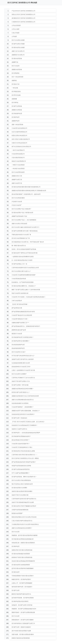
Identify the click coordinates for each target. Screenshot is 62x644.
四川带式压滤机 (16, 95)
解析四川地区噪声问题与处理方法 (21, 594)
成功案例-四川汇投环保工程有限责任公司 (23, 18)
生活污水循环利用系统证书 (19, 132)
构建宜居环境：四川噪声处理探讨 (21, 579)
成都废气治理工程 (17, 180)
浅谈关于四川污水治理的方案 (20, 495)
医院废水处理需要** (17, 513)
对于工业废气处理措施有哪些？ (21, 473)
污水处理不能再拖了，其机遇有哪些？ (23, 407)
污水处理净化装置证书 (18, 154)
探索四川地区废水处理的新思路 (21, 638)
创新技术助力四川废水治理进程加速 (22, 550)
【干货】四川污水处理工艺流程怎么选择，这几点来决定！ (28, 422)
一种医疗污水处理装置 (18, 165)
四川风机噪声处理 (17, 114)
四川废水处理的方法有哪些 (19, 488)
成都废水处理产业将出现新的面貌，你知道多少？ (26, 411)
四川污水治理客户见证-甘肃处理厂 (22, 209)
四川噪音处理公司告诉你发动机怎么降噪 (23, 451)
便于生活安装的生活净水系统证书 (21, 147)
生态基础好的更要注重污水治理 (21, 363)
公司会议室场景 (16, 25)
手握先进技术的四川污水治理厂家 (21, 235)
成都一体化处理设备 (17, 125)
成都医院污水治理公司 (18, 55)
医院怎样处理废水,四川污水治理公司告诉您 (24, 517)
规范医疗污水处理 (17, 334)
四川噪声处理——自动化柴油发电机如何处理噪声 (26, 433)
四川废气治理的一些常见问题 (20, 385)
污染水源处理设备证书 (18, 158)
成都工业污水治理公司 (18, 51)
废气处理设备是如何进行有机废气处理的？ (24, 462)
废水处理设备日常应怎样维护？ (21, 440)
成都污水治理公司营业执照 (19, 224)
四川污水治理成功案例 (18, 198)
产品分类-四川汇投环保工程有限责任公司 (23, 11)
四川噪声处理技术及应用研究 (20, 601)
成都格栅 (14, 99)
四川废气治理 (15, 590)
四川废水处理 (15, 572)
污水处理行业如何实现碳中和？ (21, 444)
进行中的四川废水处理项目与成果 (21, 631)
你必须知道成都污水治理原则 (20, 403)
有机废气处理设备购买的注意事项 (21, 466)
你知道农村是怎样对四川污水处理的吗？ (23, 414)
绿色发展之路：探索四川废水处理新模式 (23, 543)
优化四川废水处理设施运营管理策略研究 (23, 561)
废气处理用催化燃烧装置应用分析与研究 (23, 312)
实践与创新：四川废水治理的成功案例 (23, 634)
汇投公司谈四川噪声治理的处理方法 (22, 521)
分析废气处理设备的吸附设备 (20, 510)
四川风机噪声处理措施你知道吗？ (21, 436)
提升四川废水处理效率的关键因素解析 (23, 568)
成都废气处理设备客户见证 (19, 216)
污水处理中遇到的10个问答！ (20, 319)
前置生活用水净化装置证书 (19, 136)
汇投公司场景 (15, 33)
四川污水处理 (15, 66)
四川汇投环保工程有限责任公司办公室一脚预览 (25, 458)
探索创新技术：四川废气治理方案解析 (23, 620)
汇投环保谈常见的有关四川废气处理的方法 (24, 499)
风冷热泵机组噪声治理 (18, 345)
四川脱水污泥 (15, 84)
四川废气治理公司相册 (18, 44)
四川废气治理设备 (17, 106)
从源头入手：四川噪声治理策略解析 (22, 583)
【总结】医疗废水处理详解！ (20, 304)
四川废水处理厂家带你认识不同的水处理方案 (25, 253)
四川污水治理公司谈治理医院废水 (21, 480)
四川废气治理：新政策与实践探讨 (21, 627)
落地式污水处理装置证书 (19, 161)
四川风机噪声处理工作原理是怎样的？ (23, 337)
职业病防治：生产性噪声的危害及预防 (23, 282)
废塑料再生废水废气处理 (19, 330)
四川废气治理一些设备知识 (19, 418)
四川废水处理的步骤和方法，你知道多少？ (24, 286)
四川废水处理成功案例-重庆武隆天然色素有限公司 (26, 187)
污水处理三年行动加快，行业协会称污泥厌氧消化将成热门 (28, 297)
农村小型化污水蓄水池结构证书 (21, 139)
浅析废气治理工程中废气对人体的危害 (23, 359)
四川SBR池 (15, 103)
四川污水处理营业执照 (18, 172)
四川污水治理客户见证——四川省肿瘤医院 (24, 220)
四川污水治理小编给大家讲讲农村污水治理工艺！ (26, 227)
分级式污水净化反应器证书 (19, 143)
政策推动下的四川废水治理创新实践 (22, 557)
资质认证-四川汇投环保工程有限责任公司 (23, 14)
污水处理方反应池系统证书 (19, 128)
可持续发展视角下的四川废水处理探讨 (23, 576)
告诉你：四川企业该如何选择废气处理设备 (24, 249)
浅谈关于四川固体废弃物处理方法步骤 (23, 502)
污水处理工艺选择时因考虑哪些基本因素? (24, 275)
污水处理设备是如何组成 (19, 279)
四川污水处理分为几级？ (19, 352)
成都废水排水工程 (17, 176)
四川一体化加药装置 (17, 77)
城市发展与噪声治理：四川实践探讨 (22, 587)
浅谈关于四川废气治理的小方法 (21, 381)
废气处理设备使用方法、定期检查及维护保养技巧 (26, 326)
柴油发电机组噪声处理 (18, 348)
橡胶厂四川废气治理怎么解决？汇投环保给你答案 (26, 290)
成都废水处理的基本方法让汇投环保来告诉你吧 (25, 396)
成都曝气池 (15, 62)
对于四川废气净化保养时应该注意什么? (23, 356)
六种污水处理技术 (17, 301)
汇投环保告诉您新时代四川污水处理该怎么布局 (25, 268)
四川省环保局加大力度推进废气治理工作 (23, 623)
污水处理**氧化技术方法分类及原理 (22, 315)
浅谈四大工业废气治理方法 (19, 429)
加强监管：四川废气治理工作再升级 (22, 605)
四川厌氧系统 (15, 73)
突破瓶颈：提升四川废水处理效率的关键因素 (25, 535)
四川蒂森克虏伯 (16, 92)
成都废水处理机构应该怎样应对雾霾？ (23, 389)
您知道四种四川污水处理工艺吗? (21, 367)
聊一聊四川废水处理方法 (19, 246)
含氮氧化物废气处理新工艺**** (20, 323)
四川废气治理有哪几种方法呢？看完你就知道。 (25, 231)
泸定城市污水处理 (17, 202)
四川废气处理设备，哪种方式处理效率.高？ (24, 477)
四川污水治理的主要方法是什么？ (21, 271)
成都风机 (14, 80)
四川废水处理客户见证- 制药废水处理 (22, 213)
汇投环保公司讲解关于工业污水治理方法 (23, 378)
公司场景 (14, 36)
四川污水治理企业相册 (18, 40)
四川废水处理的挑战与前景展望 (21, 554)
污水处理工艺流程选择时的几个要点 (22, 447)
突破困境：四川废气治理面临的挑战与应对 (24, 609)
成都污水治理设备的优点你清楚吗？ (22, 528)
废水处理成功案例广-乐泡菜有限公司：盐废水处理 (26, 194)
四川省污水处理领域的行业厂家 (21, 238)
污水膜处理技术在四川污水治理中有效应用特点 (25, 524)
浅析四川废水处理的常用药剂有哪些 (22, 491)
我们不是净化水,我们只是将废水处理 (22, 484)
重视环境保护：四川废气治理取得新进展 (23, 612)
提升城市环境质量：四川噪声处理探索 (23, 598)
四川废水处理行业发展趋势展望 (21, 565)
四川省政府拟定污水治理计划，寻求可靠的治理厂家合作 (28, 242)
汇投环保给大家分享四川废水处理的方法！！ (25, 455)
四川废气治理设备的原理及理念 (21, 469)
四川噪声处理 (15, 117)
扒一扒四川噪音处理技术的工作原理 (22, 260)
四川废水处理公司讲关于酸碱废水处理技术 (24, 506)
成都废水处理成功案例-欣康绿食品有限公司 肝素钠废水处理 (29, 191)
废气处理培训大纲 (17, 308)
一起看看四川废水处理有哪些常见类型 (23, 257)
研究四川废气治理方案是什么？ (21, 392)
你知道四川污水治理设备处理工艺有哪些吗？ (25, 425)
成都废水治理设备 (17, 110)
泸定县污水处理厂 (17, 205)
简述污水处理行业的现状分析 (20, 293)
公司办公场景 (15, 29)
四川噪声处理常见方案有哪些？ (21, 341)
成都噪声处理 (15, 121)
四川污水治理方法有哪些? (19, 374)
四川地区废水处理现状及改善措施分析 (23, 539)
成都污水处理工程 (17, 183)
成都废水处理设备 (17, 69)
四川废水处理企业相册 (18, 47)
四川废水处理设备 (17, 58)
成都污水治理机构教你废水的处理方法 (23, 400)
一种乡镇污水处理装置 (18, 169)
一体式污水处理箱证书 (18, 150)
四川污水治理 (15, 532)
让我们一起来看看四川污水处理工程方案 (23, 370)
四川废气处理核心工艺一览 (19, 264)
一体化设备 (15, 88)
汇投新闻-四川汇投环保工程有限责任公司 (23, 22)
